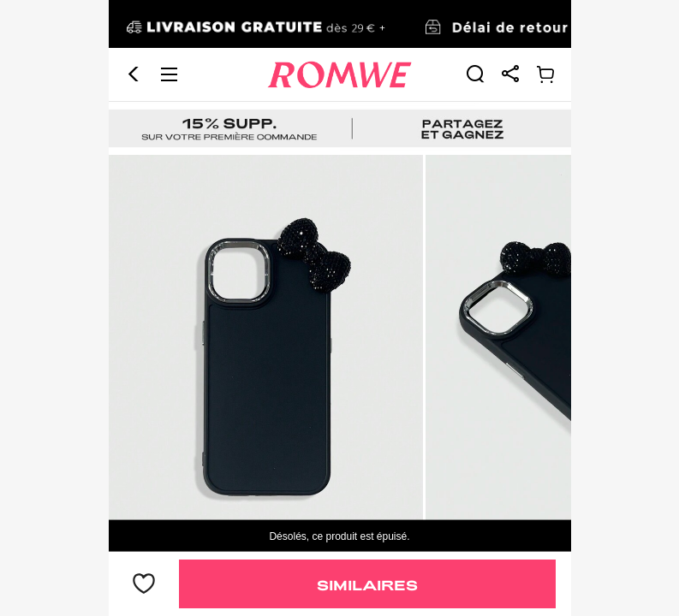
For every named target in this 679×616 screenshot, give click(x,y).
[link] (475, 26)
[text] (340, 264)
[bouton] (144, 584)
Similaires (367, 585)
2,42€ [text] (145, 499)
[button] (134, 27)
